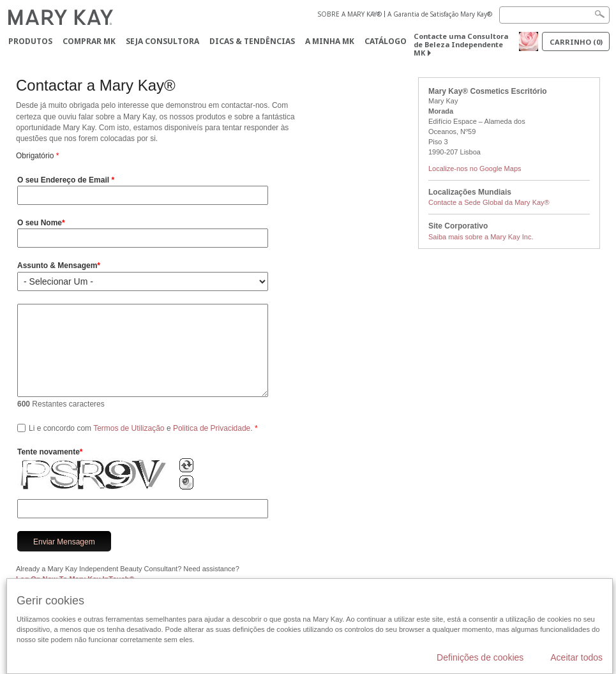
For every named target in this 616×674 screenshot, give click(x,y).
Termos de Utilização (129, 428)
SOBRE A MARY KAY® (350, 14)
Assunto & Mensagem (57, 266)
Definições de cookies (480, 657)
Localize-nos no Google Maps (475, 168)
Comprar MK (89, 41)
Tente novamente (49, 452)
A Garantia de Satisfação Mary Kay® (440, 14)
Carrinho (576, 42)
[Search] (554, 15)
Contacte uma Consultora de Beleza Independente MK (461, 44)
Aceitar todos (576, 657)
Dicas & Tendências (252, 41)
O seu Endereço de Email (64, 180)
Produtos (30, 41)
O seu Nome (40, 223)
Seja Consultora (162, 41)
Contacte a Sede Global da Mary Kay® (489, 202)
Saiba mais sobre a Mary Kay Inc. (481, 237)
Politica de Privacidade (212, 428)
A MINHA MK (330, 41)
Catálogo (386, 41)
